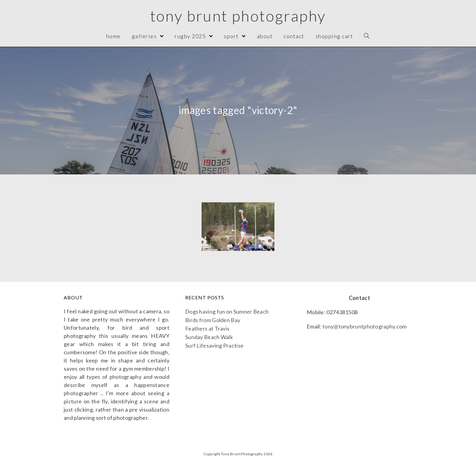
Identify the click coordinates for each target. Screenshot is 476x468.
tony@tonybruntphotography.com (365, 326)
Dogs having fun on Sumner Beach (227, 311)
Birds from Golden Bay (213, 320)
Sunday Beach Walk (209, 337)
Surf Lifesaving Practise (214, 345)
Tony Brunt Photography (238, 16)
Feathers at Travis (207, 328)
